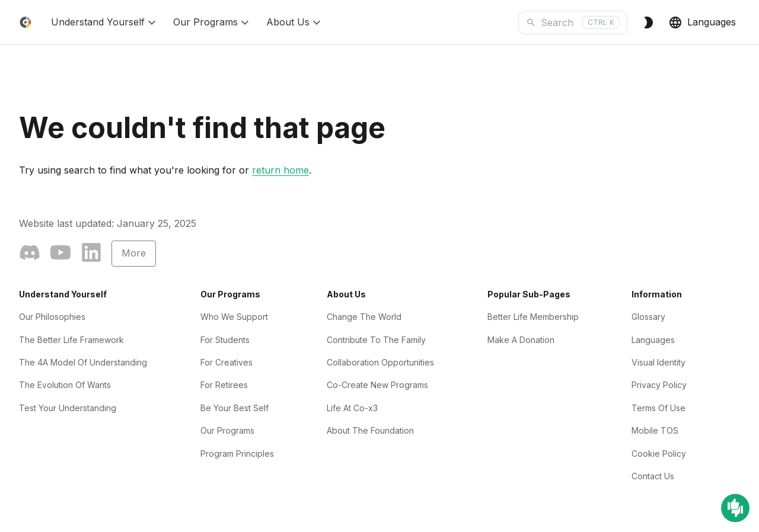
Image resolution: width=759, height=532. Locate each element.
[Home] (25, 22)
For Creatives (227, 362)
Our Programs (227, 430)
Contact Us (653, 476)
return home (280, 170)
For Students (225, 340)
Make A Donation (521, 340)
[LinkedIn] (91, 255)
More (134, 253)
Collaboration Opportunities (380, 362)
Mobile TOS (655, 430)
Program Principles (237, 454)
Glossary (648, 317)
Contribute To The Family (376, 340)
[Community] (30, 255)
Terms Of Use (658, 408)
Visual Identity (658, 362)
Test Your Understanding (68, 408)
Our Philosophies (52, 317)
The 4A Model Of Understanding (83, 362)
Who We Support (234, 317)
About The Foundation (370, 430)
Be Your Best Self (235, 408)
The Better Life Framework (71, 340)
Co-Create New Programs (377, 385)
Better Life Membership (533, 317)
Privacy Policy (659, 385)
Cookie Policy (659, 454)
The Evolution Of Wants (65, 385)
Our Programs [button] (213, 23)
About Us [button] (295, 23)
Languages (702, 23)
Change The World (364, 317)
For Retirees (224, 385)
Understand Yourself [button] (105, 23)
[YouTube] (60, 255)
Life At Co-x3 (352, 408)
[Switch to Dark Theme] (648, 23)
